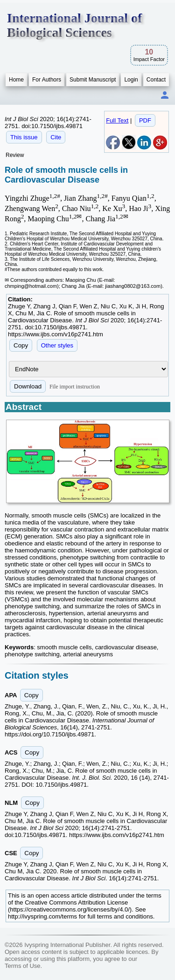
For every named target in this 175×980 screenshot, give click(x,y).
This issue (24, 137)
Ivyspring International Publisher (67, 945)
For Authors (47, 80)
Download (28, 386)
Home (16, 80)
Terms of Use (23, 966)
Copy (21, 345)
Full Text (117, 120)
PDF (145, 120)
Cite (56, 137)
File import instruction (75, 387)
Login (131, 80)
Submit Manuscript (93, 80)
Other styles (57, 345)
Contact (156, 80)
